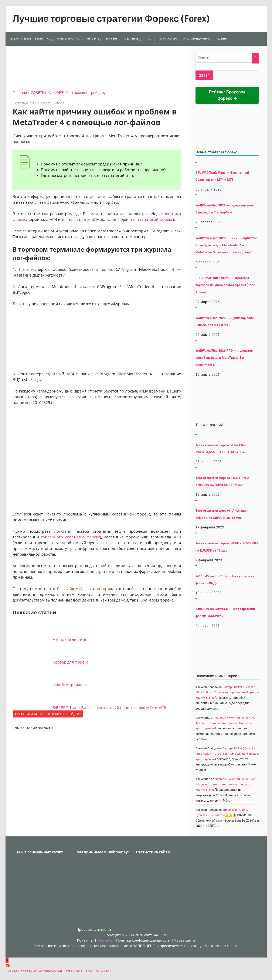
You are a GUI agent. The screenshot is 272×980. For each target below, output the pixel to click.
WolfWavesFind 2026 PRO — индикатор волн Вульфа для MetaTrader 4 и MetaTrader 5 (224, 358)
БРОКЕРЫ (112, 39)
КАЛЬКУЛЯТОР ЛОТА (70, 39)
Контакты (85, 940)
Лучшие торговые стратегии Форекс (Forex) (111, 18)
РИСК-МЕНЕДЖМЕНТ (196, 39)
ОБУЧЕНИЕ (132, 39)
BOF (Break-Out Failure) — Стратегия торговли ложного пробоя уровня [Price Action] (225, 285)
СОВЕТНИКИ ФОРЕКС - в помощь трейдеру (68, 92)
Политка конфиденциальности (143, 940)
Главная (20, 92)
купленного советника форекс (71, 537)
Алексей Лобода (52, 103)
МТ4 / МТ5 (93, 39)
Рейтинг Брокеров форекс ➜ (227, 95)
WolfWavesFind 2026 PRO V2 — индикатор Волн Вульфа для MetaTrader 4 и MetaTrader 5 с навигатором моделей (227, 245)
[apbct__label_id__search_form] (227, 66)
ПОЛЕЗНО (222, 39)
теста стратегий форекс (151, 219)
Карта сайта (185, 940)
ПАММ (149, 39)
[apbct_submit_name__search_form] (204, 75)
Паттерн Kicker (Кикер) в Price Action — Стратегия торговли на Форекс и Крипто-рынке (227, 692)
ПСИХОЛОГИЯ (168, 39)
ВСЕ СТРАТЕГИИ (21, 39)
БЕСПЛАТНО (43, 39)
